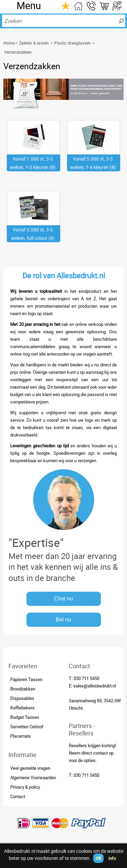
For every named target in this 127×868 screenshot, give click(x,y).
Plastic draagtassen (72, 43)
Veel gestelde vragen (30, 768)
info (112, 858)
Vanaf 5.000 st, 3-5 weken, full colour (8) (33, 234)
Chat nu (63, 599)
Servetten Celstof (27, 727)
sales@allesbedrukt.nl (94, 686)
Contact (18, 796)
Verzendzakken (18, 52)
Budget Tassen (25, 717)
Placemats (20, 736)
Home (9, 43)
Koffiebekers (22, 708)
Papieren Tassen (26, 679)
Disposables (22, 698)
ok (98, 858)
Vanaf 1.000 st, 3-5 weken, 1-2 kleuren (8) (33, 163)
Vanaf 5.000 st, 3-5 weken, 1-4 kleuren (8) (93, 163)
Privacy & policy (25, 787)
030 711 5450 (86, 678)
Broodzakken (23, 689)
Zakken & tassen (34, 43)
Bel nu (63, 620)
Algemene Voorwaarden (33, 778)
